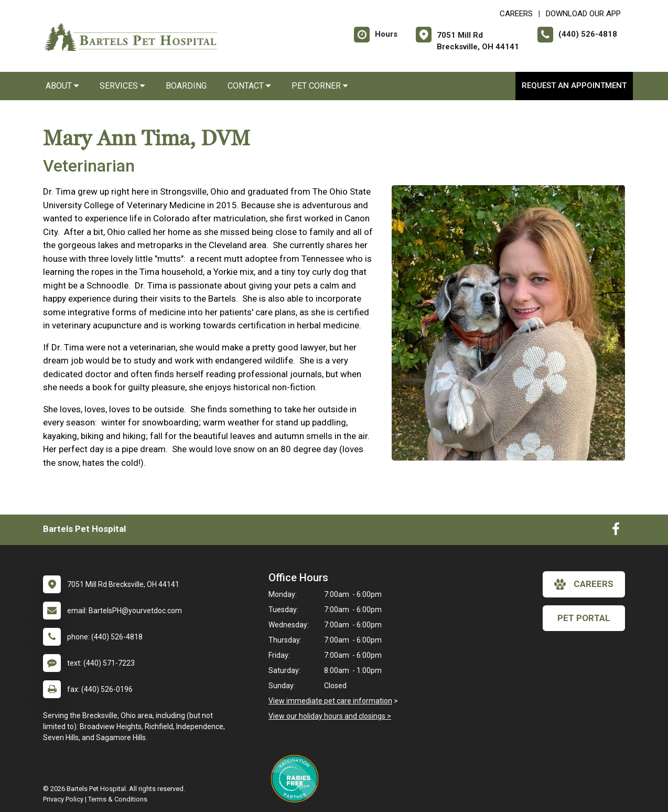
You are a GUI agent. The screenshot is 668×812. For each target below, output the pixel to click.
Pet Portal (584, 618)
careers (584, 584)
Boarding (186, 86)
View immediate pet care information (330, 701)
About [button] (62, 86)
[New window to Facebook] (616, 531)
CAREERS (516, 14)
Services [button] (122, 86)
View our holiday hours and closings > (330, 716)
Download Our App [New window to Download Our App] (583, 14)
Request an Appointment (574, 86)
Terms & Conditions (118, 799)
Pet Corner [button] (320, 86)
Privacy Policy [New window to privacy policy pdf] (63, 799)
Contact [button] (249, 86)
